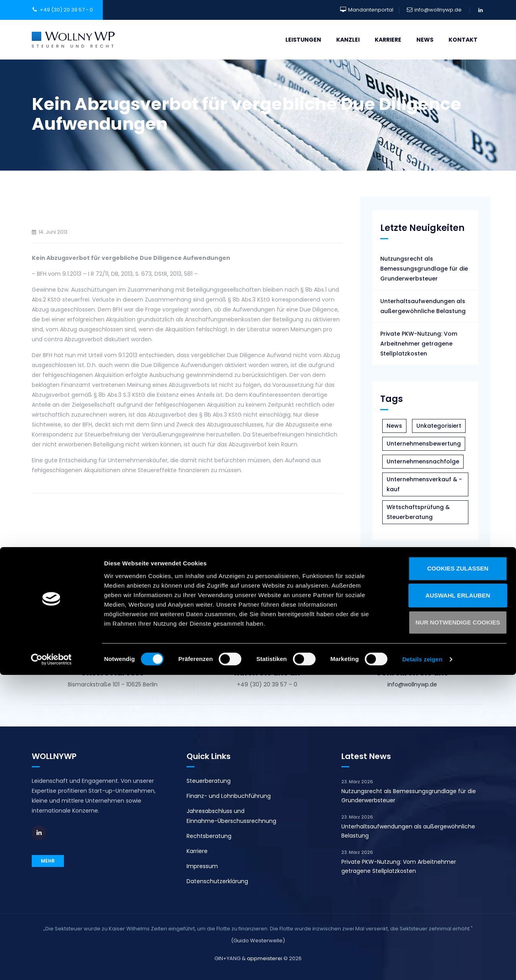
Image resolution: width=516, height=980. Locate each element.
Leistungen (303, 40)
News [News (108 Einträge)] (394, 426)
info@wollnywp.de (438, 10)
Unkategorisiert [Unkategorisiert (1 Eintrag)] (439, 426)
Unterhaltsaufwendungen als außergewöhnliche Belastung (423, 306)
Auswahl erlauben (450, 900)
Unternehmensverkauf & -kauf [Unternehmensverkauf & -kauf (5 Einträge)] (424, 484)
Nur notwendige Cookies (450, 927)
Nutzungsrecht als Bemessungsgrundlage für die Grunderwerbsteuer (424, 269)
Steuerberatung (209, 781)
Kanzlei (348, 40)
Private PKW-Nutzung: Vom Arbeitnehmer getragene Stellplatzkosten (419, 344)
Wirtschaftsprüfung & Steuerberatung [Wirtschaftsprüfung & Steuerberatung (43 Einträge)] (418, 512)
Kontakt (463, 40)
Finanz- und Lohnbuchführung (229, 796)
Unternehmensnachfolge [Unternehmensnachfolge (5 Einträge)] (423, 461)
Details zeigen (422, 964)
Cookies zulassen (450, 873)
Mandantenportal (371, 10)
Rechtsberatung (209, 836)
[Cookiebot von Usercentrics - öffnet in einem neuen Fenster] (51, 965)
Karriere (388, 40)
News (425, 40)
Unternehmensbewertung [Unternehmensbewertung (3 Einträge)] (424, 444)
